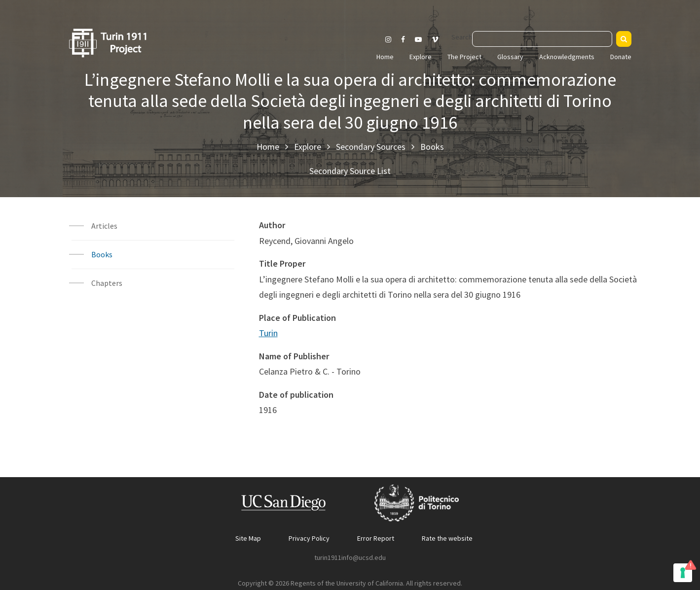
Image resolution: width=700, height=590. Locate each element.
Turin (268, 333)
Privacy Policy (309, 538)
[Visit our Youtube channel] (418, 39)
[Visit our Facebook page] (403, 39)
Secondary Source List (350, 171)
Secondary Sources (371, 147)
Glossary (510, 57)
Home (385, 57)
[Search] (624, 39)
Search (462, 37)
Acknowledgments (567, 57)
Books (432, 147)
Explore (421, 57)
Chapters (107, 283)
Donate (621, 57)
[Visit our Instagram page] (388, 39)
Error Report (376, 538)
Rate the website (447, 538)
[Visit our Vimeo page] (439, 39)
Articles (104, 226)
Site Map (248, 538)
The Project (464, 57)
